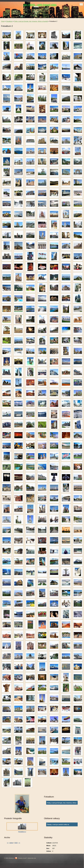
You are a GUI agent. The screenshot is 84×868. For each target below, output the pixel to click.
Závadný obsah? (22, 858)
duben (11, 843)
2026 (16, 843)
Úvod (3, 21)
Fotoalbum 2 (22, 832)
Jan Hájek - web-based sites (40, 5)
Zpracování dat (32, 858)
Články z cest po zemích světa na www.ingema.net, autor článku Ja (58, 825)
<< (8, 843)
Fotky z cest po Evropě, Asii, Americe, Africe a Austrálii (31, 21)
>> (19, 843)
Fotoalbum (9, 21)
